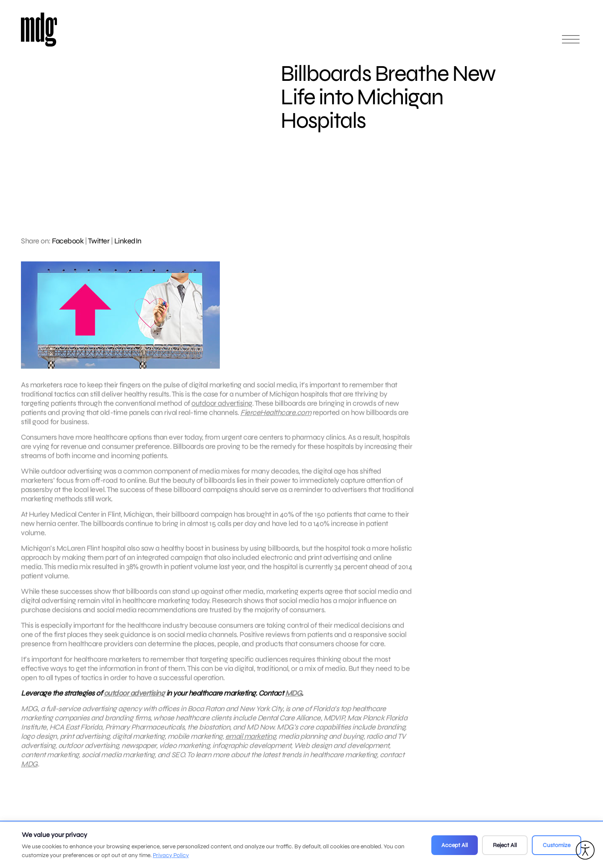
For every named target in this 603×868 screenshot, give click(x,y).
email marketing (251, 740)
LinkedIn (128, 241)
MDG (294, 697)
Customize (557, 845)
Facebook (68, 241)
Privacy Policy (171, 855)
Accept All (455, 845)
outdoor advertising (222, 407)
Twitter (99, 241)
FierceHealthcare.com (276, 416)
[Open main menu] (571, 43)
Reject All (505, 845)
